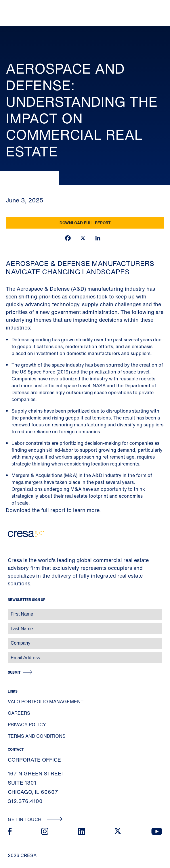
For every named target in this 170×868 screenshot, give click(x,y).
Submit (14, 672)
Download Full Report (85, 223)
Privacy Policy (27, 725)
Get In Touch (35, 819)
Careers (19, 713)
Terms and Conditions (37, 736)
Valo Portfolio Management (46, 702)
